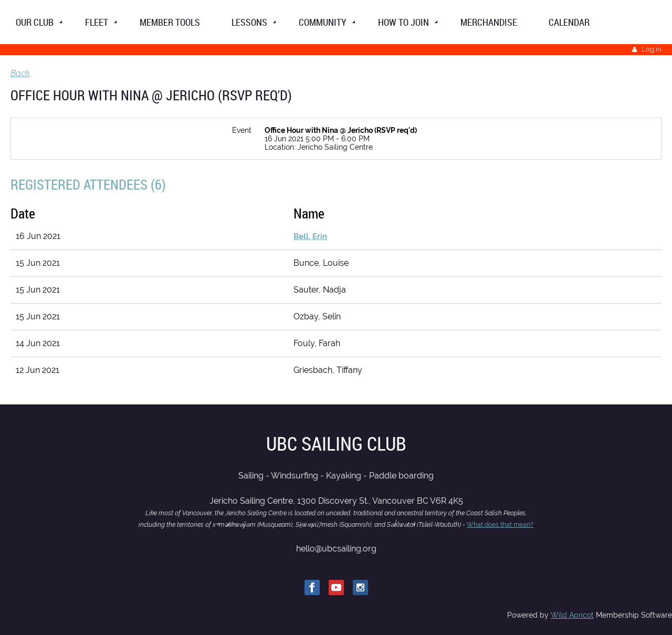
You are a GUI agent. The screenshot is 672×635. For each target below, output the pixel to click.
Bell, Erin (310, 236)
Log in (652, 49)
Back (20, 73)
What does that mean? (500, 525)
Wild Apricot (572, 615)
